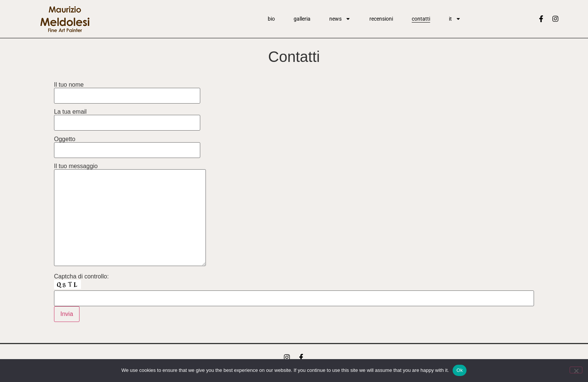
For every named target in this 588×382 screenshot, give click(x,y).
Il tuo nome (127, 90)
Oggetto (127, 145)
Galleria (302, 19)
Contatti (421, 19)
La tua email (127, 117)
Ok (460, 370)
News (340, 19)
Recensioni (381, 19)
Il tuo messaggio (130, 215)
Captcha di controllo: (81, 277)
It (455, 19)
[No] (576, 370)
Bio (271, 19)
